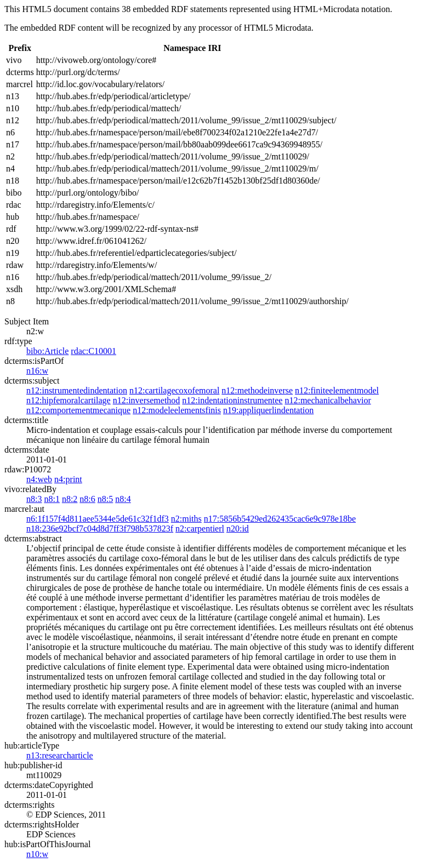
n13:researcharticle (60, 755)
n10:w (37, 854)
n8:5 (105, 499)
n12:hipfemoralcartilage (69, 400)
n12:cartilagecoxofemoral (174, 390)
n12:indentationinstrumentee (232, 400)
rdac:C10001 (93, 351)
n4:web (39, 479)
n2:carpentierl (200, 529)
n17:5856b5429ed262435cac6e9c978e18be (280, 519)
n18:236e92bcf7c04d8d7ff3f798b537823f (100, 529)
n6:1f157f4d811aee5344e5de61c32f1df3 (98, 519)
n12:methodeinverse (257, 390)
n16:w (37, 371)
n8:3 (34, 499)
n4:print (68, 479)
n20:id (238, 529)
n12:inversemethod (147, 400)
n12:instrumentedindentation (77, 390)
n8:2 (70, 499)
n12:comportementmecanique (78, 410)
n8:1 (52, 499)
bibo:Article (47, 351)
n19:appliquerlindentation (268, 410)
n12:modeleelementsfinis (177, 410)
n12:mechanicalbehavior (328, 400)
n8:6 (87, 499)
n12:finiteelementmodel (337, 390)
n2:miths (186, 519)
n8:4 (123, 499)
